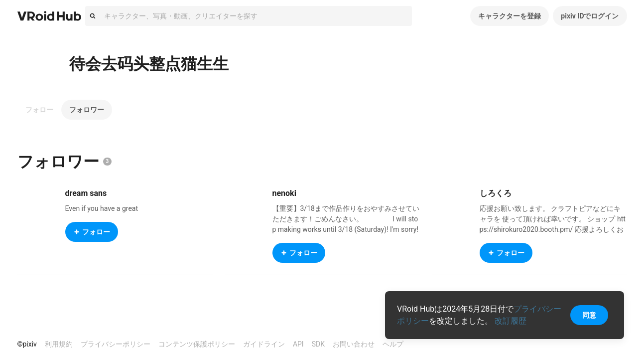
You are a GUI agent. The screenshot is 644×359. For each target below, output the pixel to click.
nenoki (284, 193)
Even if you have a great (102, 208)
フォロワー (87, 110)
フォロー (39, 110)
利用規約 (59, 344)
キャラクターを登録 (510, 16)
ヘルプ (393, 344)
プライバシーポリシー (116, 344)
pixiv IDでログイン (590, 16)
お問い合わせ (354, 344)
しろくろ (496, 193)
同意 (589, 315)
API (298, 344)
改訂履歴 (511, 321)
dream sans (86, 193)
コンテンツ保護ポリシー (197, 344)
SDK (318, 344)
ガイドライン (264, 344)
